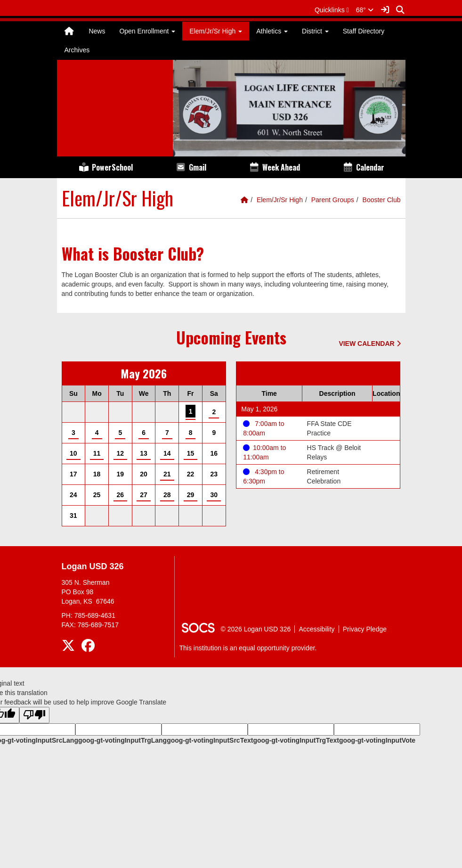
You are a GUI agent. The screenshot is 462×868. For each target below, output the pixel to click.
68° (365, 10)
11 (97, 453)
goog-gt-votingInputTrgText (296, 740)
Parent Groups (333, 200)
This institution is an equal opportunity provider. (248, 648)
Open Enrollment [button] (147, 31)
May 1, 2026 (259, 409)
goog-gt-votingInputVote (377, 740)
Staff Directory (364, 31)
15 (191, 453)
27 (144, 495)
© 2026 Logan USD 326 (256, 629)
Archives (77, 50)
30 (214, 495)
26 (121, 495)
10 (73, 453)
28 (167, 495)
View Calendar (369, 344)
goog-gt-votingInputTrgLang (122, 740)
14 (167, 453)
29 (191, 495)
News (97, 31)
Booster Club (382, 200)
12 (121, 453)
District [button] (315, 31)
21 (167, 474)
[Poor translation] (34, 715)
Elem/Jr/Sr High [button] (216, 31)
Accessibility (316, 629)
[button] (332, 10)
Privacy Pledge (365, 629)
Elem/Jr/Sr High (280, 200)
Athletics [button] (272, 31)
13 (144, 453)
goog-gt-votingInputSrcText (210, 740)
